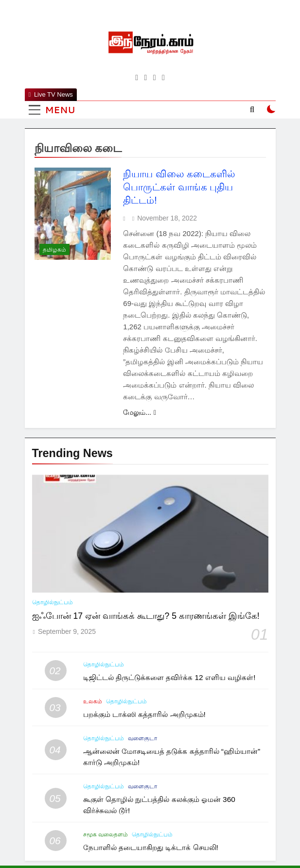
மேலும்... (140, 412)
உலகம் (93, 701)
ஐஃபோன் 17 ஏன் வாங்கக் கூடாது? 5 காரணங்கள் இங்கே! (146, 616)
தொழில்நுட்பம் (53, 602)
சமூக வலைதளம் (106, 834)
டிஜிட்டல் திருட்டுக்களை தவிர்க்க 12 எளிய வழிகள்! (169, 677)
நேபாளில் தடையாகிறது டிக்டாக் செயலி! (151, 847)
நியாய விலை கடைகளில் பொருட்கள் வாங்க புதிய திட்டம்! (179, 187)
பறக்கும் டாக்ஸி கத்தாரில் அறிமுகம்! (144, 714)
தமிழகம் (54, 250)
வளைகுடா (142, 738)
